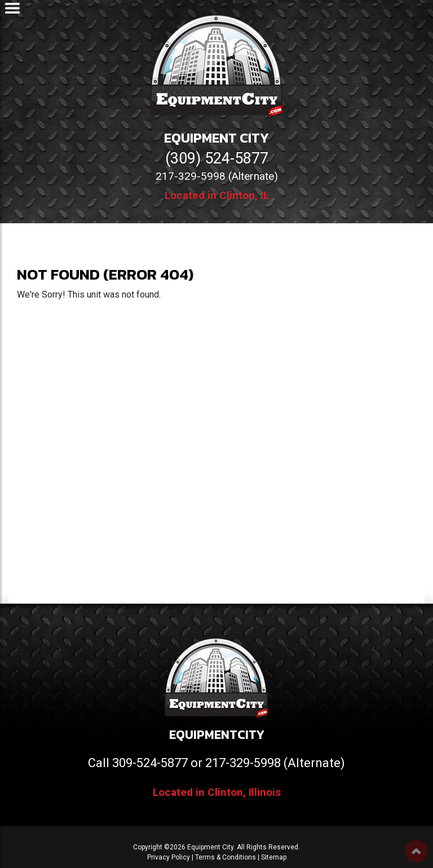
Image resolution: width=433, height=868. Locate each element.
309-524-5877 (150, 763)
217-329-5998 (243, 763)
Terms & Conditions (226, 857)
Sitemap (274, 857)
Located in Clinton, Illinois (217, 792)
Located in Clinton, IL (217, 195)
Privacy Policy (169, 857)
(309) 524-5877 (217, 158)
